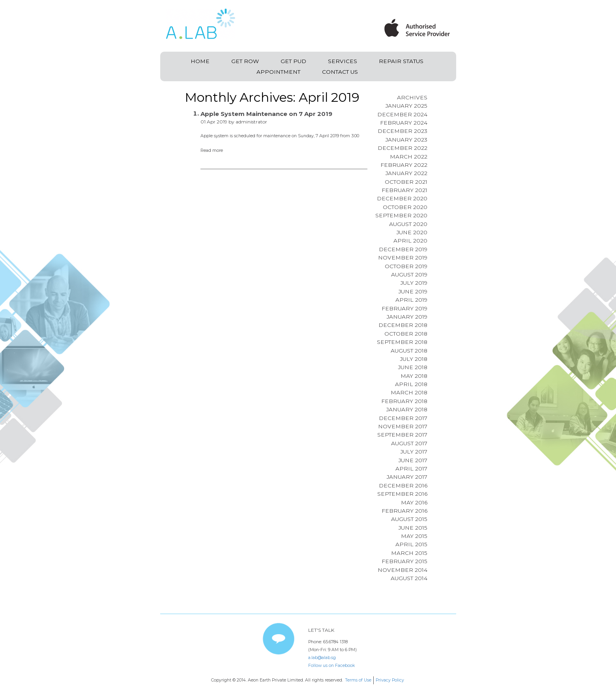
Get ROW (245, 61)
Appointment (278, 72)
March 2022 (409, 157)
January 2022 (406, 173)
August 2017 (409, 443)
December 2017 (403, 418)
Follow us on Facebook (331, 666)
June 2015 (413, 528)
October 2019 (406, 266)
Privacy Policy (390, 680)
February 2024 (404, 123)
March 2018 (409, 392)
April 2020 (410, 241)
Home (200, 61)
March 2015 (409, 553)
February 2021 (404, 190)
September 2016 (402, 494)
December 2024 (402, 114)
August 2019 (409, 274)
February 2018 (404, 401)
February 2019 (404, 308)
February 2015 (404, 561)
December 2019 (403, 249)
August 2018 (409, 351)
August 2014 (409, 578)
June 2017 (413, 460)
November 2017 (403, 426)
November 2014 (403, 570)
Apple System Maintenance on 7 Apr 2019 (266, 114)
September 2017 (402, 435)
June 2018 (413, 367)
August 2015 (409, 519)
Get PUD (293, 61)
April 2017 (411, 469)
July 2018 (414, 359)
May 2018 (414, 376)
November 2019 (403, 258)
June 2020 (412, 232)
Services (343, 61)
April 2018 (411, 384)
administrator (251, 122)
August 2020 (408, 224)
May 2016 (414, 502)
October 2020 (405, 207)
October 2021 (406, 182)
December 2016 (403, 485)
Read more (212, 150)
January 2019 (407, 317)
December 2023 (403, 131)
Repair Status (401, 61)
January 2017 (407, 477)
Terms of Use (358, 680)
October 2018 (406, 334)
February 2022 (404, 165)
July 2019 (414, 283)
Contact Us (340, 72)
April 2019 (411, 300)
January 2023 (406, 140)
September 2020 (401, 215)
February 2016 (404, 511)
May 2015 (414, 536)
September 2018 (402, 342)
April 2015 (411, 544)
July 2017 (414, 452)
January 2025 (406, 106)
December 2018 (403, 325)
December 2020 (402, 198)
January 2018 (407, 409)
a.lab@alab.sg (322, 658)
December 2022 (403, 148)
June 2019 (413, 291)
